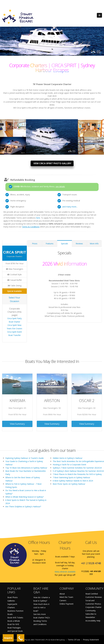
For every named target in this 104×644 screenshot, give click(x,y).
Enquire (8, 638)
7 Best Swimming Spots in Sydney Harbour (71, 477)
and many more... (70, 207)
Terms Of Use (74, 640)
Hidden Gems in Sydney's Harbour (68, 458)
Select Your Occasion (14, 299)
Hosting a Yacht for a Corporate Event (69, 465)
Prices (35, 244)
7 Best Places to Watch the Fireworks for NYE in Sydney (77, 474)
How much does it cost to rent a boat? (41, 607)
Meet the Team (66, 597)
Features (50, 244)
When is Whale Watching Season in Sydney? (24, 497)
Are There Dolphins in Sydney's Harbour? (23, 507)
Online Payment (66, 604)
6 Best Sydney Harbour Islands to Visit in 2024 (73, 481)
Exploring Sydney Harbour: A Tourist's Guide (25, 458)
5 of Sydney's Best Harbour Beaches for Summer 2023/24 (78, 471)
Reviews (79, 244)
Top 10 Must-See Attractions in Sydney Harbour (26, 468)
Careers (63, 600)
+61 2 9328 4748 (91, 563)
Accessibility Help (93, 621)
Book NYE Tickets (15, 618)
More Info (94, 244)
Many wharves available (65, 572)
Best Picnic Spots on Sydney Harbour (69, 484)
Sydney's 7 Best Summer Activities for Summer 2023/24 (77, 468)
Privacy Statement (91, 640)
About (62, 594)
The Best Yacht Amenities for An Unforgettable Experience (78, 461)
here (38, 218)
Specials (65, 244)
